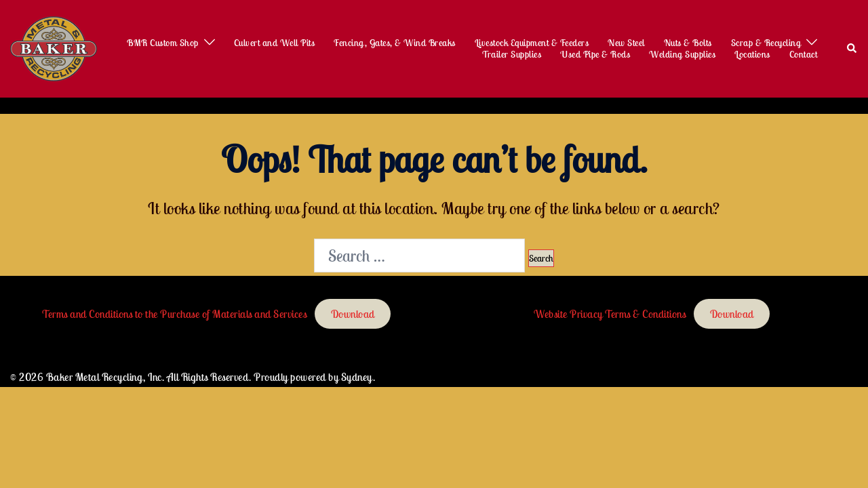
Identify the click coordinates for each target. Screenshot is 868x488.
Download (353, 314)
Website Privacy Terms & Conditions (610, 314)
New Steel (626, 43)
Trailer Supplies (512, 55)
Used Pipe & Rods (595, 55)
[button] (852, 49)
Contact (804, 55)
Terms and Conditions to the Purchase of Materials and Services (174, 314)
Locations (752, 55)
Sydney (357, 377)
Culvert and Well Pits (275, 43)
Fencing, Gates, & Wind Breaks (395, 43)
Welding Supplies (682, 55)
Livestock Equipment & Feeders (532, 43)
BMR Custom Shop (163, 43)
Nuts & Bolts (688, 43)
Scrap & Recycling (766, 43)
